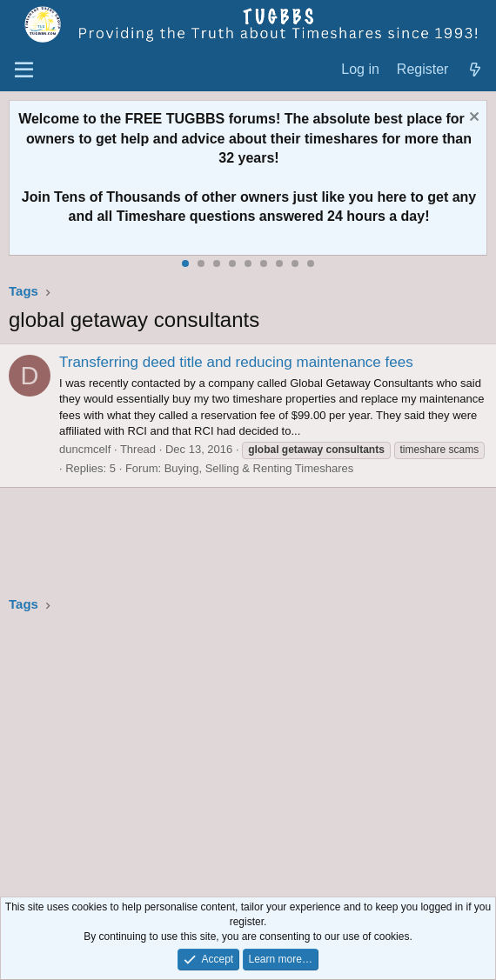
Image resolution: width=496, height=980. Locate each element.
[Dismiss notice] (472, 119)
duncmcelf (85, 449)
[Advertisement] (248, 757)
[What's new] (475, 70)
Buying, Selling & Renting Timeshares (259, 468)
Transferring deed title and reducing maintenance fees (236, 362)
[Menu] (24, 70)
